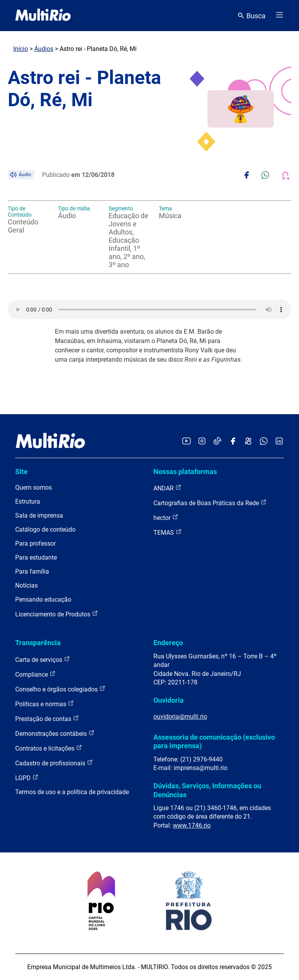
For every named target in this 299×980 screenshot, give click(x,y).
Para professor (35, 543)
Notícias (26, 585)
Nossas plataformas (185, 472)
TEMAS (168, 532)
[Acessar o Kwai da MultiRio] (248, 442)
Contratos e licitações (49, 748)
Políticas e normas (45, 704)
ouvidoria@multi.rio (180, 717)
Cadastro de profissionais (54, 763)
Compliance (35, 674)
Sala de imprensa (39, 515)
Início (21, 49)
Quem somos (33, 487)
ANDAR (167, 488)
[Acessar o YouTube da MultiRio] (186, 442)
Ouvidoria (169, 700)
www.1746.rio (192, 825)
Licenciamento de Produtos (57, 614)
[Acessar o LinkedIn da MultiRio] (279, 442)
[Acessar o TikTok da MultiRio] (217, 442)
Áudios (44, 49)
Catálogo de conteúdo (45, 529)
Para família (32, 571)
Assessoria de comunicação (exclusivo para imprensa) (214, 741)
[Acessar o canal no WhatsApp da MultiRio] (264, 442)
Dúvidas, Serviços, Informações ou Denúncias (207, 790)
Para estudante (36, 557)
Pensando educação (43, 599)
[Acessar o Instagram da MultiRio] (202, 442)
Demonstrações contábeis (55, 733)
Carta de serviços (43, 659)
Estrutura (28, 501)
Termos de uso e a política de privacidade (72, 792)
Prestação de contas (47, 718)
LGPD (27, 778)
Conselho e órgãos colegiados (60, 689)
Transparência (38, 643)
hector (166, 517)
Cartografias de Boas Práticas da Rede (210, 503)
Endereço (168, 643)
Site (21, 472)
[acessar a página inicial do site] (43, 16)
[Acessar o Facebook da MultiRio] (233, 442)
